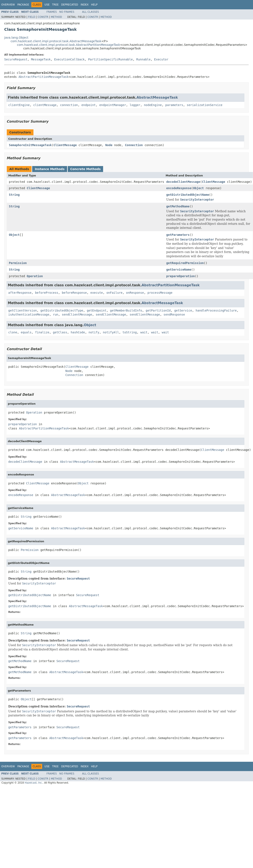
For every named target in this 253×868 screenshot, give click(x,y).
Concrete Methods (86, 169)
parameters (174, 105)
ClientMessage (65, 145)
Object (198, 188)
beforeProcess (47, 293)
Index (85, 5)
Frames (52, 12)
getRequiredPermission (185, 263)
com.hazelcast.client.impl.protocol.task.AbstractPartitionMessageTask (68, 45)
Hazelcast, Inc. (34, 783)
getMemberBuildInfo (126, 310)
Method (56, 17)
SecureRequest (16, 59)
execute (97, 293)
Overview (8, 5)
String (14, 195)
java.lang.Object (16, 38)
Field (32, 17)
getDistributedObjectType (62, 310)
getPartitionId (158, 310)
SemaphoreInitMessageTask (30, 145)
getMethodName (178, 206)
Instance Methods (50, 169)
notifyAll (111, 332)
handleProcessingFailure (216, 310)
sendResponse (174, 314)
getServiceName (179, 270)
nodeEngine (153, 105)
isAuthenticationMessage (29, 314)
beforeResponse (74, 293)
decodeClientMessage (183, 182)
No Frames (67, 12)
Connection (134, 145)
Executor (161, 59)
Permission (18, 263)
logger (135, 105)
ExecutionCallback (69, 59)
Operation (35, 276)
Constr (43, 17)
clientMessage (45, 105)
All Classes (91, 12)
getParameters (178, 235)
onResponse (135, 293)
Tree (55, 5)
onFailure (115, 293)
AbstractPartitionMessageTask (43, 77)
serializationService (205, 105)
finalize (42, 332)
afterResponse (20, 293)
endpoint (89, 105)
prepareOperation (180, 276)
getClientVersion (23, 310)
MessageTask (41, 59)
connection (69, 105)
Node (109, 145)
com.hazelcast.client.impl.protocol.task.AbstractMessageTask (56, 41)
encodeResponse (179, 188)
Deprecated (70, 5)
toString (130, 332)
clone (13, 332)
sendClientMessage (77, 314)
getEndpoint (97, 310)
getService (183, 310)
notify (94, 332)
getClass (60, 332)
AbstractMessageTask (157, 97)
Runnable (143, 59)
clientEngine (19, 105)
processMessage (160, 293)
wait (144, 332)
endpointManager (113, 105)
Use (47, 5)
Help (94, 5)
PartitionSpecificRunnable (110, 59)
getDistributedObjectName (188, 195)
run (56, 314)
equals (26, 332)
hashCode (78, 332)
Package (23, 5)
